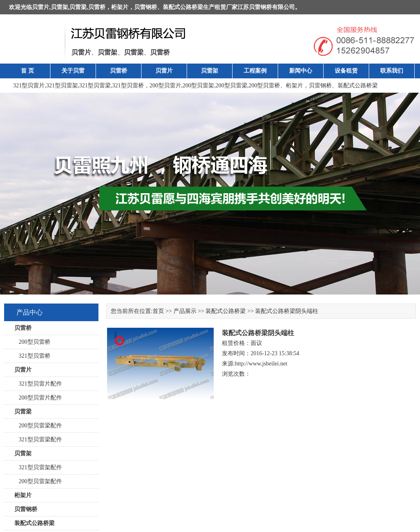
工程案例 (255, 71)
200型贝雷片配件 (38, 398)
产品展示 (185, 311)
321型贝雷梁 (95, 86)
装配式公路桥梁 (183, 7)
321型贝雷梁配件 (38, 440)
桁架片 (120, 7)
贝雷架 (59, 7)
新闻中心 (301, 71)
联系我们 (392, 71)
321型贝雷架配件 (38, 467)
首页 (158, 311)
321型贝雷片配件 (38, 384)
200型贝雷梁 (232, 86)
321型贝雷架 (62, 86)
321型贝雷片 (29, 86)
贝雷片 (41, 7)
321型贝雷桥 (128, 86)
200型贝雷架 (198, 86)
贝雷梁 (78, 7)
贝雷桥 (97, 7)
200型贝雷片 (165, 86)
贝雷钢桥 (146, 7)
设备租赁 (346, 71)
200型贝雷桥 (264, 86)
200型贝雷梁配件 (38, 426)
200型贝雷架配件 (38, 481)
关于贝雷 (73, 71)
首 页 (27, 71)
